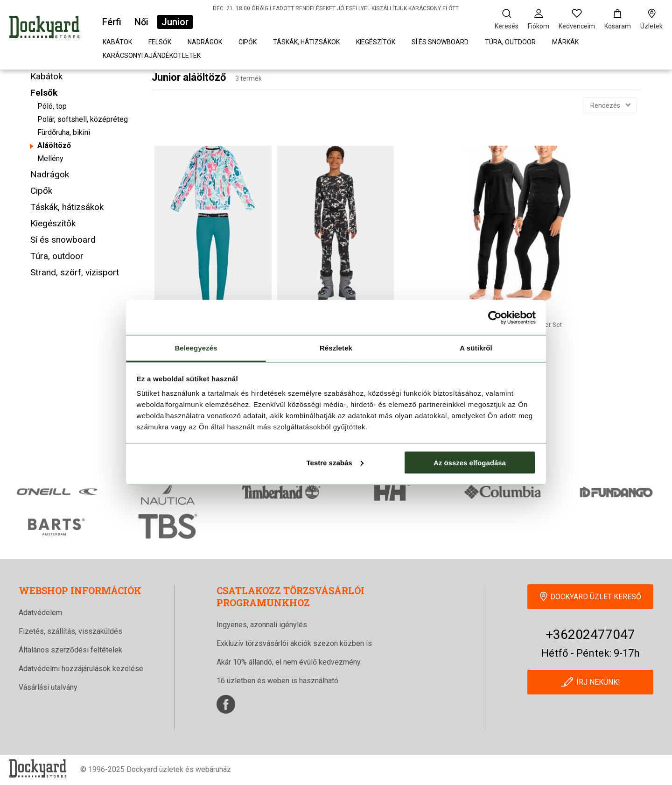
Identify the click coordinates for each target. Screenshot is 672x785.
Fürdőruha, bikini (64, 132)
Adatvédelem (40, 613)
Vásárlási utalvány (48, 687)
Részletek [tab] (336, 348)
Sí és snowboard (440, 42)
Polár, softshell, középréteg (83, 119)
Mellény (50, 158)
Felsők (160, 42)
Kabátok (117, 42)
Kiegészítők (376, 42)
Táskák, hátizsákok (306, 42)
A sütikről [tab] (476, 348)
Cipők (248, 42)
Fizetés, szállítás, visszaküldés (70, 631)
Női (141, 22)
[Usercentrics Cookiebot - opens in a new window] (495, 317)
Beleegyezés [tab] (196, 348)
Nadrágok (205, 42)
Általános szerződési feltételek (70, 650)
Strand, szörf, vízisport (75, 272)
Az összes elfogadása (470, 462)
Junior (175, 22)
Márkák (565, 42)
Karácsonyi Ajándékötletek (152, 56)
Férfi (112, 22)
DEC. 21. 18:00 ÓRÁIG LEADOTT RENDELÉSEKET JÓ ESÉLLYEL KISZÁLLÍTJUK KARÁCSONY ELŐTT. (336, 8)
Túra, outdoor (510, 42)
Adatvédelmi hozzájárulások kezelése (81, 669)
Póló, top (52, 106)
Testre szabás (335, 462)
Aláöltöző (54, 145)
